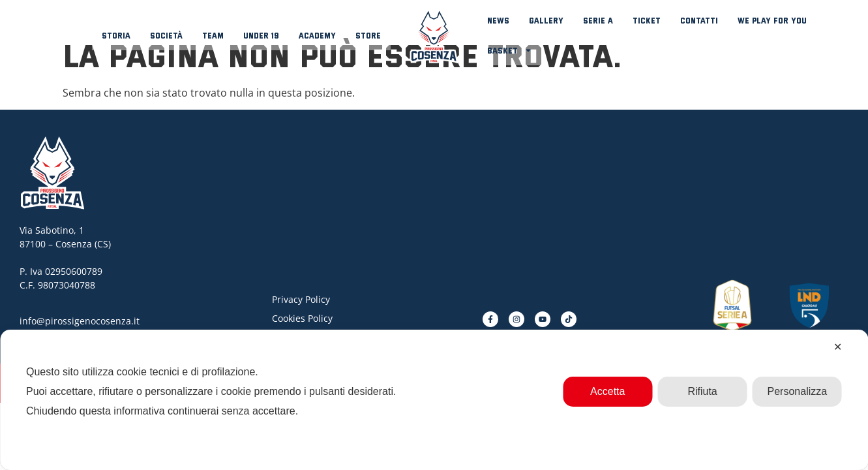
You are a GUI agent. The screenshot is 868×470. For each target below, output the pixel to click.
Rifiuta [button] (702, 391)
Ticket (647, 20)
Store (368, 35)
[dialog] (434, 400)
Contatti (699, 20)
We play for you (772, 20)
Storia (116, 35)
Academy (317, 35)
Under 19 (261, 35)
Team (213, 35)
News (498, 20)
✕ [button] (838, 347)
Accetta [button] (607, 391)
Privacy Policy (301, 299)
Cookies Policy (302, 318)
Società (166, 35)
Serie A (598, 20)
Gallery (546, 20)
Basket (510, 50)
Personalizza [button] (798, 391)
